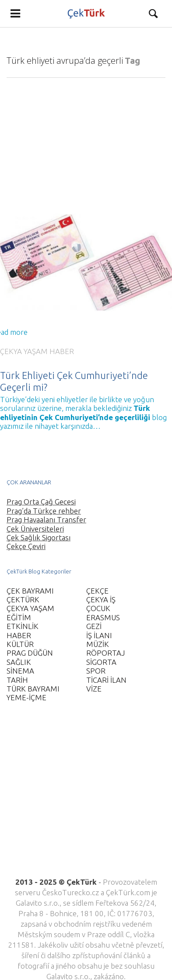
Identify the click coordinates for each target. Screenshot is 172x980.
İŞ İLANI (99, 635)
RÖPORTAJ (105, 653)
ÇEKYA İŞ (101, 599)
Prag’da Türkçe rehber (44, 511)
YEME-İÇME (26, 697)
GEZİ (94, 626)
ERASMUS (103, 617)
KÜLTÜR (20, 644)
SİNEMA (20, 671)
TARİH (17, 680)
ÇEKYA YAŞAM (24, 351)
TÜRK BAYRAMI (33, 689)
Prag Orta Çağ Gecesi (41, 502)
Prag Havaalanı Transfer (46, 520)
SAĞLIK (19, 662)
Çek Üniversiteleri (35, 529)
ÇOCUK (98, 608)
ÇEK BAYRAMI (30, 591)
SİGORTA (101, 662)
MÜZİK (98, 644)
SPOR (96, 671)
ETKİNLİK (23, 626)
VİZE (94, 689)
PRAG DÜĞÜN (30, 653)
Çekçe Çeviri (26, 546)
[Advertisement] (82, 795)
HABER (62, 351)
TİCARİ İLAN (106, 680)
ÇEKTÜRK (23, 599)
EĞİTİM (19, 617)
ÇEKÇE (97, 591)
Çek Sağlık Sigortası (39, 537)
